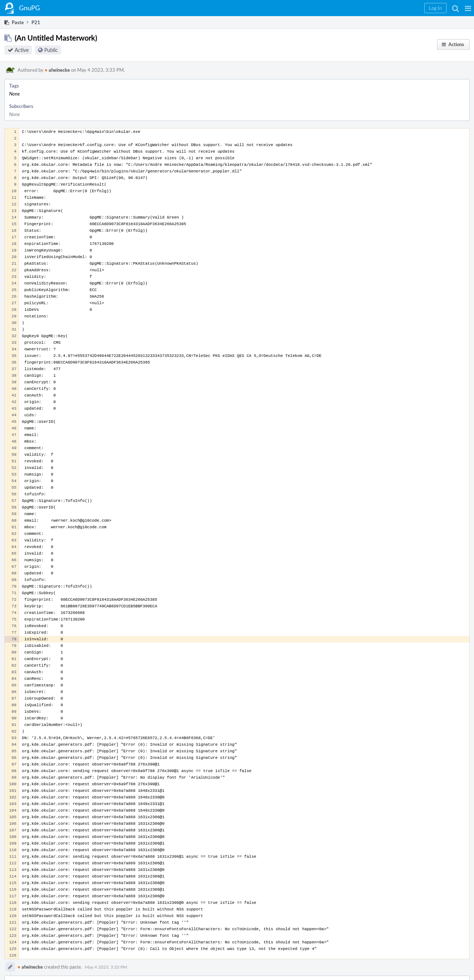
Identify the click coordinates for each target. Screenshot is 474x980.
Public (51, 50)
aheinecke (57, 70)
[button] (468, 8)
